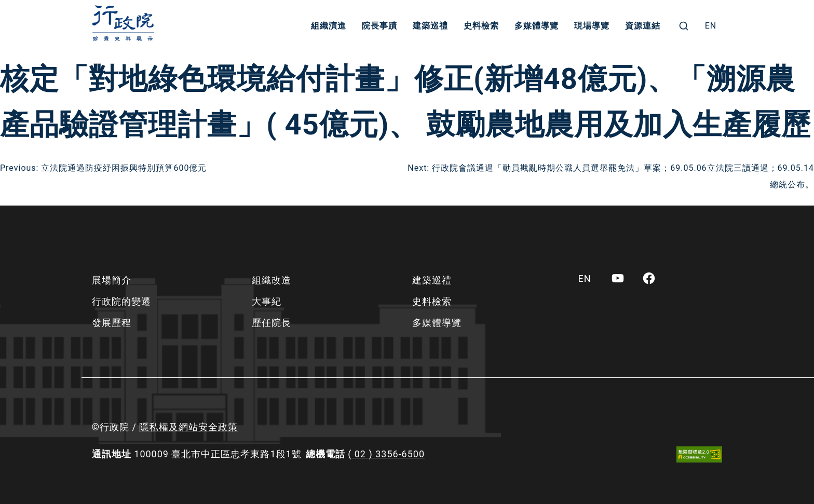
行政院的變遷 (121, 301)
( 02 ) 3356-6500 (386, 454)
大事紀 (267, 301)
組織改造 (272, 280)
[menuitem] (711, 26)
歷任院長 (272, 323)
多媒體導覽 (537, 26)
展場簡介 (112, 280)
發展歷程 (112, 323)
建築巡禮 (430, 26)
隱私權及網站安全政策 (188, 427)
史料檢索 (481, 26)
